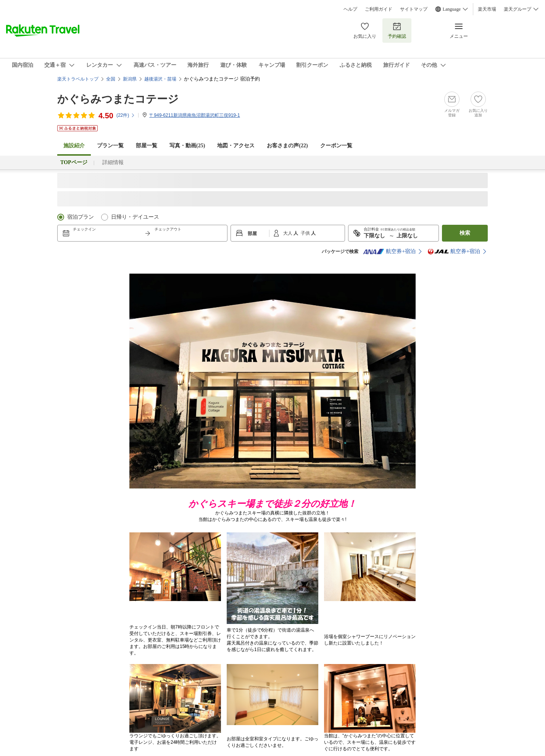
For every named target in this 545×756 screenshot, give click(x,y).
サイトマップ (414, 9)
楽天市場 (487, 9)
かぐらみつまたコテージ (118, 99)
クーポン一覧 (336, 146)
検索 (465, 233)
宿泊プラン (81, 217)
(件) (126, 115)
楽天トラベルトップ (78, 79)
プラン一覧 (110, 146)
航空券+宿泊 (389, 251)
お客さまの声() (287, 146)
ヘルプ (350, 9)
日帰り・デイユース (135, 217)
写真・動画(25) (187, 146)
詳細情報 (113, 162)
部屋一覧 (147, 146)
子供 (306, 233)
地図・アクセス (236, 146)
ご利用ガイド (379, 9)
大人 (288, 233)
